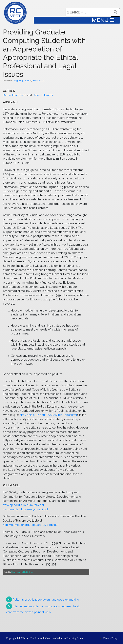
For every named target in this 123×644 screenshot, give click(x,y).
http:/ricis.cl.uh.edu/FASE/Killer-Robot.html (48, 415)
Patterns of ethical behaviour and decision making (46, 600)
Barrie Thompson (15, 95)
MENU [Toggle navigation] (103, 20)
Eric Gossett (39, 81)
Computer (16, 572)
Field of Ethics (27, 572)
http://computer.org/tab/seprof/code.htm (31, 525)
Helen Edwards (43, 95)
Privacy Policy (110, 638)
